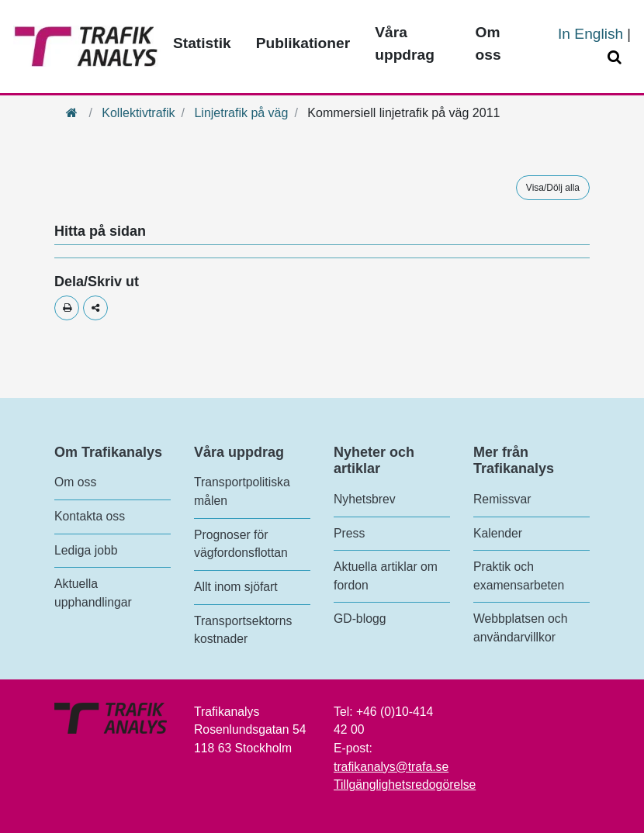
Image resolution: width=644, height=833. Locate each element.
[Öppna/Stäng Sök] (617, 58)
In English (590, 34)
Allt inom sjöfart (236, 587)
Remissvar (502, 499)
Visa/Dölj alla (553, 188)
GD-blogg (360, 619)
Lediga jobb (86, 550)
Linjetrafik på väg (241, 113)
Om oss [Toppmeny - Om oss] (488, 43)
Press (349, 533)
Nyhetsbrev (365, 499)
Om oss (75, 482)
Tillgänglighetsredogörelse (405, 785)
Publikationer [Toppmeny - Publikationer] (303, 43)
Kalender (498, 533)
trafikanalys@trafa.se (391, 767)
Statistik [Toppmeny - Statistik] (202, 43)
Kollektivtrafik (138, 113)
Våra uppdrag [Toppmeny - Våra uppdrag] (405, 43)
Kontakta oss (90, 516)
